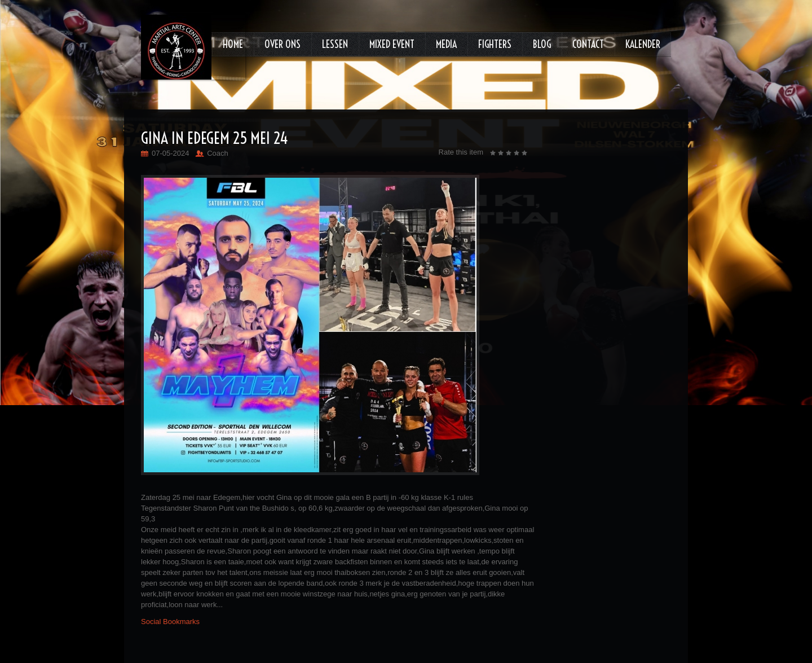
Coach (218, 153)
